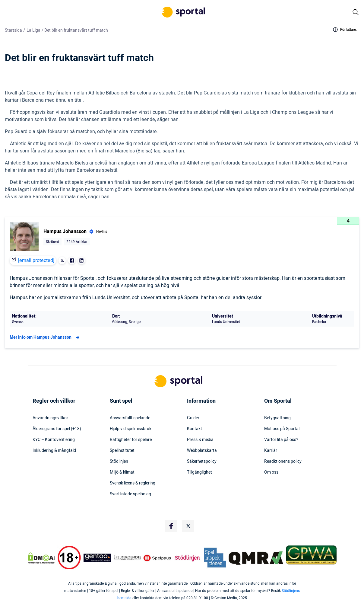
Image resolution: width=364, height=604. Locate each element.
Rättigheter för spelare (131, 440)
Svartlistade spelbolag (130, 494)
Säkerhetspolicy (202, 462)
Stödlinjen (119, 462)
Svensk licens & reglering (133, 483)
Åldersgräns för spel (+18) (57, 429)
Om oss (271, 472)
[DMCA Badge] (41, 558)
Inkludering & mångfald (54, 451)
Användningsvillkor (50, 418)
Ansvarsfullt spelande (130, 418)
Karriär (271, 451)
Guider (193, 418)
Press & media (200, 440)
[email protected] (36, 260)
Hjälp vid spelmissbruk (131, 429)
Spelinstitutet (122, 451)
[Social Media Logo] (171, 526)
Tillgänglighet (199, 472)
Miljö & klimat (122, 472)
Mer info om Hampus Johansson (45, 337)
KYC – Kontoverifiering (54, 440)
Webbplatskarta (202, 451)
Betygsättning (277, 418)
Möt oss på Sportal (282, 429)
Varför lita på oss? (281, 440)
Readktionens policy (283, 462)
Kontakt (195, 429)
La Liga (33, 30)
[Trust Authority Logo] (97, 558)
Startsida (13, 30)
